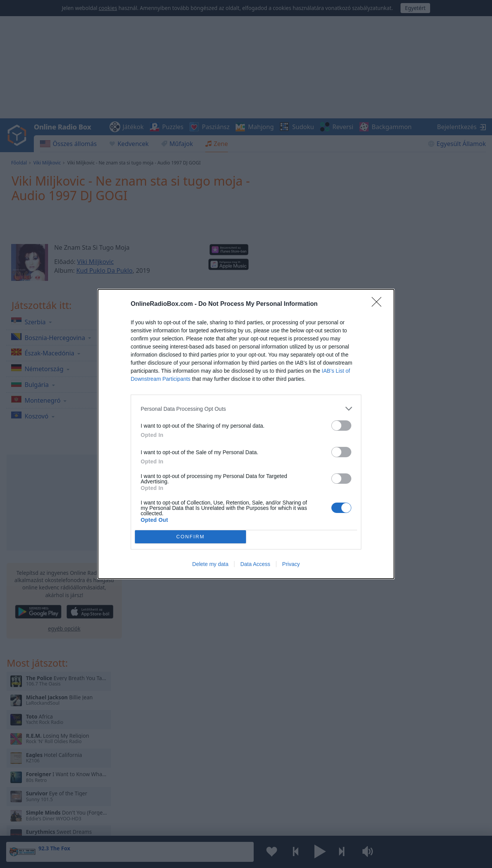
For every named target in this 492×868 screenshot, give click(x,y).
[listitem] (246, 409)
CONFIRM (190, 537)
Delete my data (210, 564)
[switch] (341, 426)
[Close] (379, 304)
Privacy (291, 564)
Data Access (255, 564)
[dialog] (246, 434)
